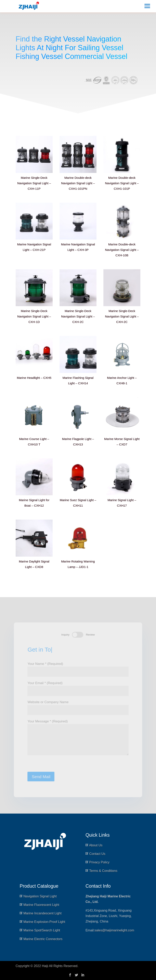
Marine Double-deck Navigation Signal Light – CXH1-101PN (78, 183)
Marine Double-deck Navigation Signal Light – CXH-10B (122, 250)
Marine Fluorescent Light (41, 905)
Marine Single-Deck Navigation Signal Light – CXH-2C (78, 316)
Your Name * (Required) (78, 667)
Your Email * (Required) (78, 686)
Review (90, 633)
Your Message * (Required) (78, 738)
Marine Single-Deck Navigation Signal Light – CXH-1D (34, 316)
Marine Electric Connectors (43, 939)
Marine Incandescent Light (42, 913)
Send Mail (40, 778)
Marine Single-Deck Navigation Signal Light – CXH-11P (34, 183)
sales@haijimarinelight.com (114, 930)
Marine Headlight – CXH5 (34, 378)
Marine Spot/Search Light (42, 930)
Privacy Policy (99, 862)
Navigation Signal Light (40, 896)
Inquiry (65, 633)
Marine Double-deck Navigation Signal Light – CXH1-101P (122, 183)
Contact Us (97, 854)
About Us (96, 845)
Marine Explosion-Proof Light (44, 922)
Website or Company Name (78, 706)
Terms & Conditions (103, 871)
